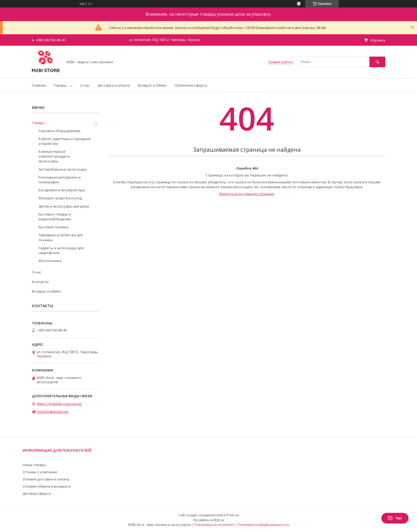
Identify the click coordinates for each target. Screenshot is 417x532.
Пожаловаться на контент (214, 525)
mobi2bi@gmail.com (53, 412)
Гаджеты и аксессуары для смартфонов (61, 250)
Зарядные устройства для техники (61, 237)
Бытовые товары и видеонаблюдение (55, 217)
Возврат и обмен (152, 85)
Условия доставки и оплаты (46, 479)
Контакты (40, 282)
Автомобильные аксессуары (63, 169)
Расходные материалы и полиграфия (60, 180)
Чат (395, 518)
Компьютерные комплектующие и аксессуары (54, 156)
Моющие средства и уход (60, 198)
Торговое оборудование (60, 131)
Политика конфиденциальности (264, 525)
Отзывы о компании (40, 472)
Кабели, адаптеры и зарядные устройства (65, 141)
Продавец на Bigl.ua (209, 520)
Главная (39, 85)
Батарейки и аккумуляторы (62, 190)
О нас (85, 85)
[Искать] (377, 62)
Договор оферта (37, 493)
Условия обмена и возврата (47, 486)
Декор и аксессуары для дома (64, 206)
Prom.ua (233, 515)
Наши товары (34, 465)
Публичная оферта (191, 85)
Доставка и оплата (114, 85)
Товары (60, 85)
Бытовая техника (53, 227)
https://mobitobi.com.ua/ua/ (59, 404)
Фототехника (50, 261)
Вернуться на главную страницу (247, 194)
